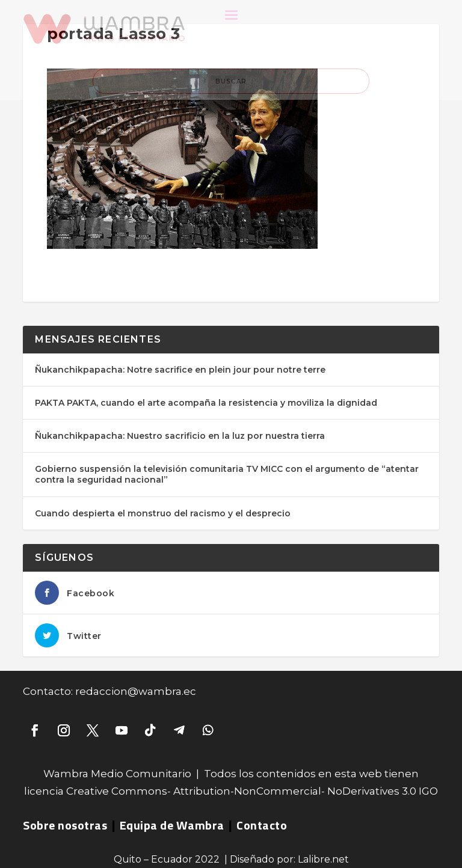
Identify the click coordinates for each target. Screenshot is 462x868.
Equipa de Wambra (172, 825)
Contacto (262, 825)
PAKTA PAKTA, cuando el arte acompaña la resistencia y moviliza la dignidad (206, 403)
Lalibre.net (323, 859)
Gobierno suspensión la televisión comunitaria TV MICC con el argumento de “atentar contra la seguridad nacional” (227, 474)
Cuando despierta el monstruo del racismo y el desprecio (163, 513)
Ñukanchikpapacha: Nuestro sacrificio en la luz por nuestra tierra (180, 436)
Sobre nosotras (65, 825)
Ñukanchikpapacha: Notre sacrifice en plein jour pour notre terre (180, 370)
